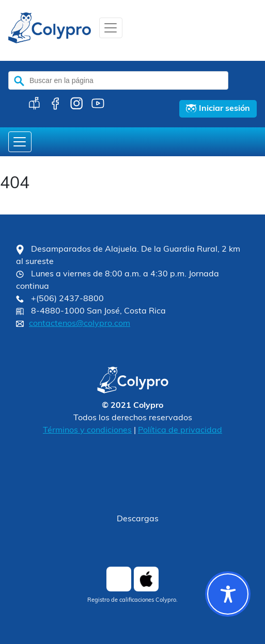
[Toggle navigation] (111, 28)
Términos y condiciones (87, 431)
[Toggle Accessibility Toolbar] (228, 594)
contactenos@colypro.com (80, 324)
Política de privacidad (180, 431)
